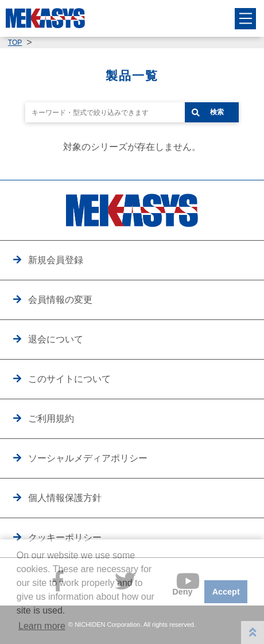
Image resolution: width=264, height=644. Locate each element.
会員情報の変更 (60, 299)
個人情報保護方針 (65, 498)
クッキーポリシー (65, 537)
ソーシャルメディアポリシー (88, 458)
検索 (217, 112)
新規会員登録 (56, 260)
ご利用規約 (51, 418)
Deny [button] (182, 592)
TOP (15, 43)
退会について (56, 339)
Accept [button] (226, 592)
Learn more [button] (42, 626)
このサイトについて (69, 379)
